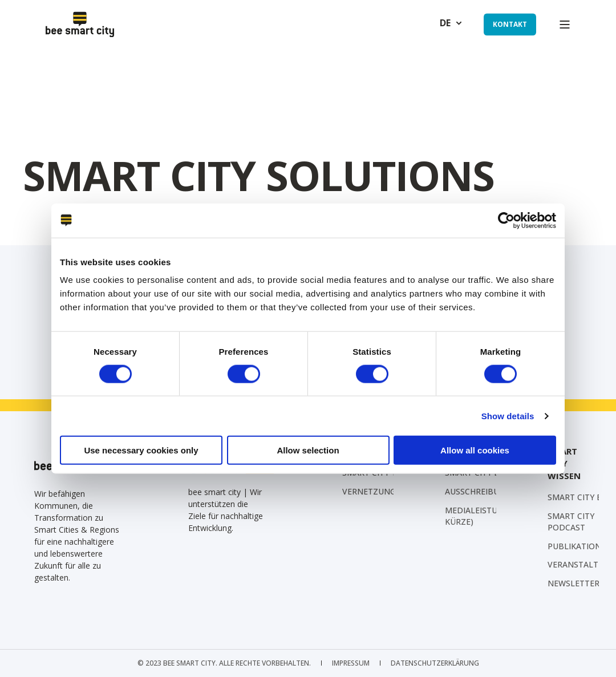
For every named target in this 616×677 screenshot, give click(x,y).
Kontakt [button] (510, 24)
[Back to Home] (80, 24)
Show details (508, 415)
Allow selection (308, 450)
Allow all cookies (475, 450)
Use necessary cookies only (141, 450)
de (445, 23)
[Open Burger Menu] (565, 25)
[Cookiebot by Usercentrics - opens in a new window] (506, 220)
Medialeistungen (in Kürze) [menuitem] (489, 516)
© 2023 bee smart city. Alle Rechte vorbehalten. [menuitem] (224, 663)
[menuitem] (496, 491)
